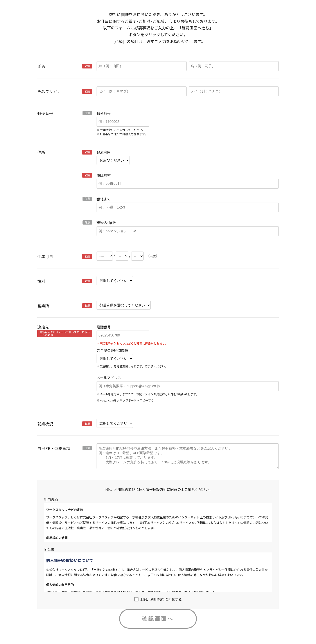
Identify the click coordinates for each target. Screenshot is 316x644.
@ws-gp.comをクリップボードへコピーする (125, 400)
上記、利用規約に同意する (158, 604)
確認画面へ (158, 623)
